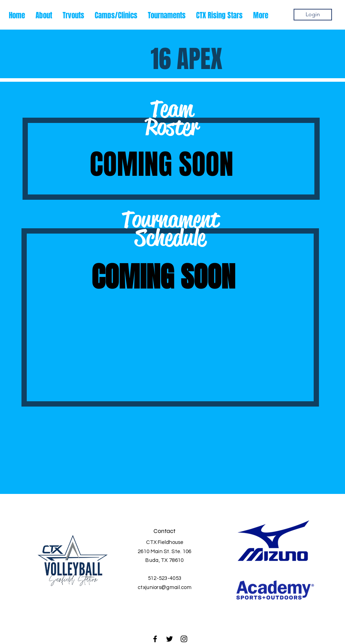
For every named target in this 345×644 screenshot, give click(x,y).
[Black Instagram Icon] (184, 639)
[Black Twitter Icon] (170, 639)
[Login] (313, 15)
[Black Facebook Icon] (155, 639)
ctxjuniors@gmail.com (165, 587)
